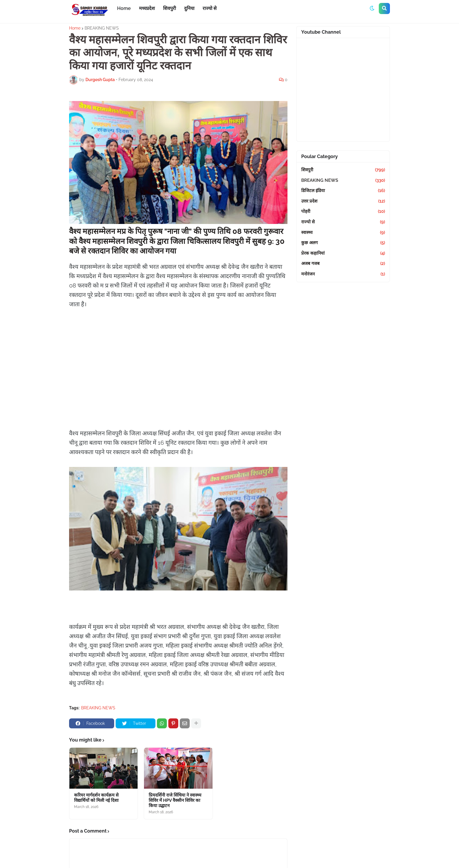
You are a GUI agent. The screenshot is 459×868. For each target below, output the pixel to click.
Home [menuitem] (124, 8)
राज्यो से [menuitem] (210, 8)
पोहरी (343, 212)
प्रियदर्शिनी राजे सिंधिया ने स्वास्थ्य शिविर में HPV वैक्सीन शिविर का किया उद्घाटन (175, 800)
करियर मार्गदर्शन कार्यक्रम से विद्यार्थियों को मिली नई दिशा (96, 798)
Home (75, 28)
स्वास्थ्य (343, 233)
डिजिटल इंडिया (343, 191)
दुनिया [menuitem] (189, 8)
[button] (372, 8)
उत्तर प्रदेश (343, 201)
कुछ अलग (343, 243)
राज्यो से (343, 222)
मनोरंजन (343, 274)
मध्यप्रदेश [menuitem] (147, 8)
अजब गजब (343, 264)
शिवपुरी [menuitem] (169, 8)
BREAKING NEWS (102, 28)
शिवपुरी (343, 170)
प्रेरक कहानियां (343, 254)
